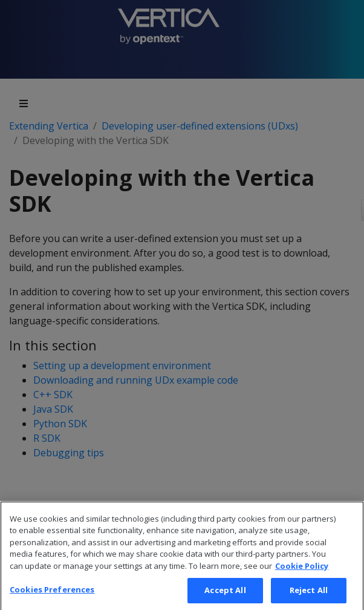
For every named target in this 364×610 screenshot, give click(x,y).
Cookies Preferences (52, 597)
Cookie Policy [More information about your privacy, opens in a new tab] (302, 572)
